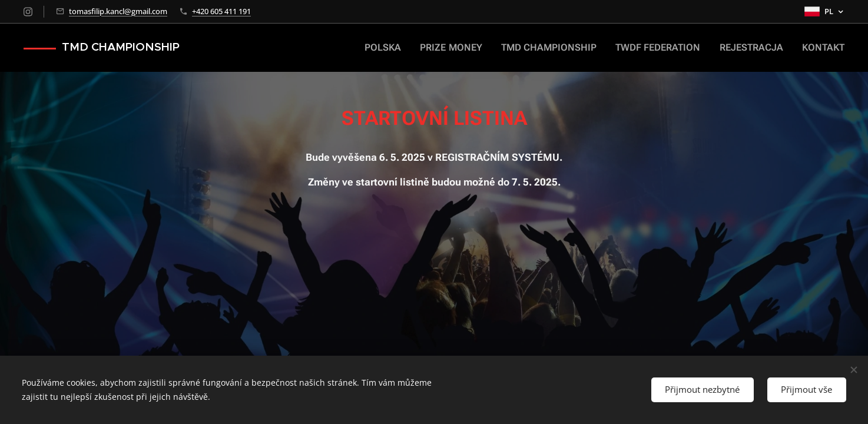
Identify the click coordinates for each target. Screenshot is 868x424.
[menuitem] (410, 48)
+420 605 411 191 (221, 11)
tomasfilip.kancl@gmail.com (118, 11)
